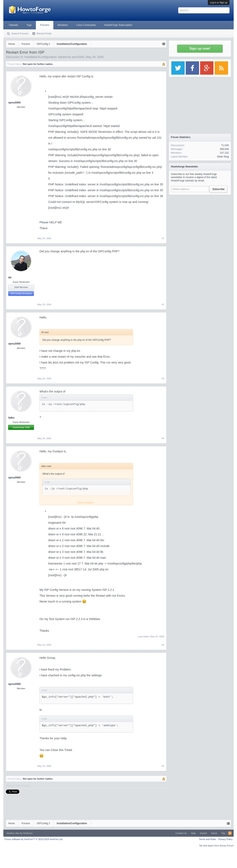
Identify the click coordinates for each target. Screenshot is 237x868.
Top (223, 833)
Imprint (203, 833)
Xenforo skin (13, 833)
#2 (163, 304)
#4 (163, 438)
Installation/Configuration (40, 57)
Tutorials (13, 25)
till (10, 277)
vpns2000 (78, 57)
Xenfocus (28, 833)
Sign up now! (200, 48)
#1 (163, 238)
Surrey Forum (226, 845)
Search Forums (20, 34)
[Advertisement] (200, 223)
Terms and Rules (208, 839)
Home (214, 833)
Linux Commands (86, 25)
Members (63, 25)
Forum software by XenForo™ (34, 839)
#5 (163, 645)
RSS (230, 833)
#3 (163, 379)
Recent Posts (44, 34)
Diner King (223, 157)
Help (193, 833)
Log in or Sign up (219, 3)
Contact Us (181, 833)
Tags (29, 25)
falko (11, 418)
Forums (45, 25)
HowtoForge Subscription (118, 25)
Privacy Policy (225, 839)
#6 (163, 766)
